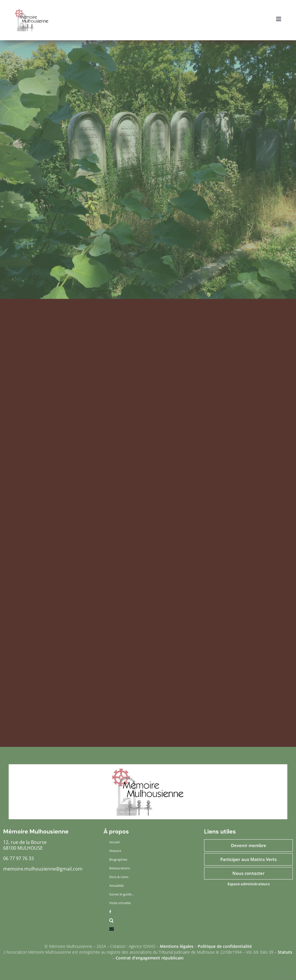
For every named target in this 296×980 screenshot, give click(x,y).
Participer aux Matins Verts (248, 859)
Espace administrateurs (249, 884)
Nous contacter (248, 873)
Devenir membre (249, 845)
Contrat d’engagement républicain (150, 958)
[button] (148, 922)
